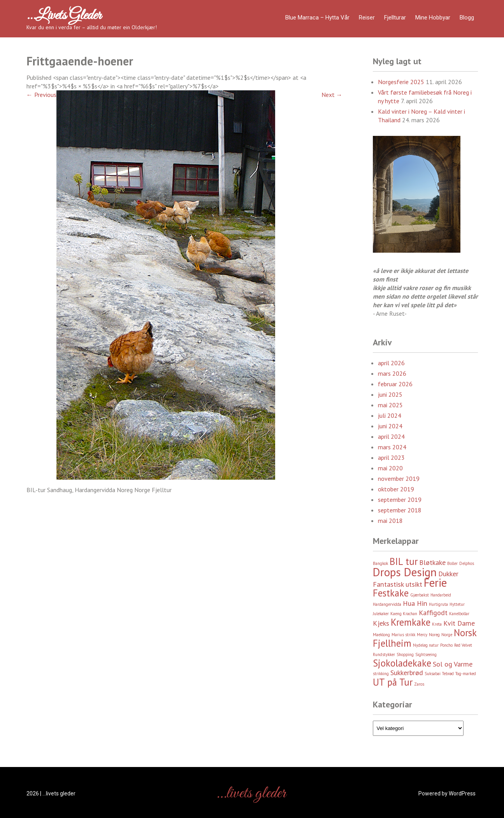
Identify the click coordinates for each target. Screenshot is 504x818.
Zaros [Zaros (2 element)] (419, 684)
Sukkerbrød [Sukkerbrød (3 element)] (407, 673)
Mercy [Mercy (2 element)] (422, 635)
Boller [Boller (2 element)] (452, 563)
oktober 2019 (396, 489)
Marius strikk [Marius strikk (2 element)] (403, 635)
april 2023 (391, 457)
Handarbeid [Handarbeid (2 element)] (441, 595)
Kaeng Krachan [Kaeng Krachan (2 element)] (404, 614)
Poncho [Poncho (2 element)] (446, 645)
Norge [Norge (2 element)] (447, 635)
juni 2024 (390, 426)
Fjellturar (395, 18)
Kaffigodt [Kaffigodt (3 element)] (433, 613)
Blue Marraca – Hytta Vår (317, 18)
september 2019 (400, 500)
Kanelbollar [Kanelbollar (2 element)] (459, 614)
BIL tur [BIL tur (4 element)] (404, 561)
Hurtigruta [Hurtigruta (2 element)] (438, 604)
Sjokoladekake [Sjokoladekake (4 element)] (402, 663)
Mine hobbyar (433, 18)
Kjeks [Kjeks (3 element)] (381, 623)
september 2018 (400, 510)
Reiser (367, 18)
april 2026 (391, 363)
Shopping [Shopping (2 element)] (405, 654)
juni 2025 (390, 394)
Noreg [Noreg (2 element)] (434, 635)
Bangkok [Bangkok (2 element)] (380, 563)
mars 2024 (392, 447)
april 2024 (391, 436)
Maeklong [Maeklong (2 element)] (381, 635)
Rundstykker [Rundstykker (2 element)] (384, 654)
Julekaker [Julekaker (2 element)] (381, 614)
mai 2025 (390, 405)
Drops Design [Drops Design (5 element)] (405, 572)
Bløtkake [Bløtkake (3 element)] (432, 562)
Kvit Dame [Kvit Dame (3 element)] (459, 623)
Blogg (467, 18)
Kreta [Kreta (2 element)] (437, 624)
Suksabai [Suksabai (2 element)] (433, 674)
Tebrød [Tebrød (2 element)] (448, 674)
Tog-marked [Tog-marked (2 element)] (466, 674)
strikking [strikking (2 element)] (381, 674)
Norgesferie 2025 (401, 82)
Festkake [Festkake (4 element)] (391, 593)
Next (332, 95)
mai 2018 (390, 521)
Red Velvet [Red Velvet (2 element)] (463, 645)
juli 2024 (390, 415)
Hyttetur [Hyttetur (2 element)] (457, 604)
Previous (41, 95)
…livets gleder (64, 16)
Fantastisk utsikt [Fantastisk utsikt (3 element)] (398, 584)
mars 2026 (392, 373)
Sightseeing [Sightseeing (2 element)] (426, 654)
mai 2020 (390, 468)
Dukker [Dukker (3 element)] (448, 574)
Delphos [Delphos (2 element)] (467, 563)
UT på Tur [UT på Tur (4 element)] (393, 682)
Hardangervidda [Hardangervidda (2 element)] (387, 604)
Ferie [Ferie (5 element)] (435, 582)
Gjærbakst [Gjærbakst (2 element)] (420, 595)
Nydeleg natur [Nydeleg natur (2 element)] (426, 645)
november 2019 (399, 478)
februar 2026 (395, 384)
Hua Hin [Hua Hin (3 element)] (415, 603)
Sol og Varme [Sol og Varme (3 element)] (453, 664)
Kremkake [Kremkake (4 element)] (411, 622)
